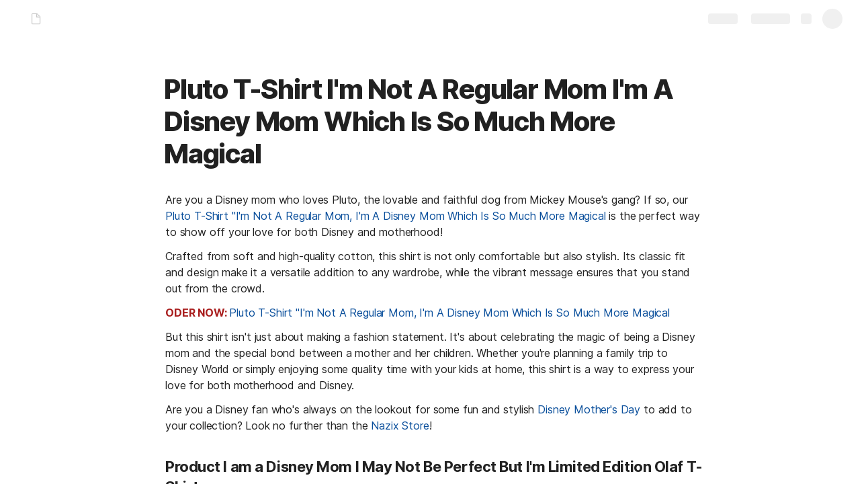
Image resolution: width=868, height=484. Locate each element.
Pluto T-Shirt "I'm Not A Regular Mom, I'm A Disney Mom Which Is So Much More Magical (386, 216)
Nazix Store (400, 426)
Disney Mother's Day (589, 409)
